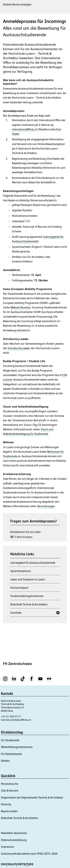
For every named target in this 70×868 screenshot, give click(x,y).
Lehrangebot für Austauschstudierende (33, 563)
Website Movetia (20, 307)
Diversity (6, 804)
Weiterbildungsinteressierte (17, 747)
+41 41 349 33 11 (11, 716)
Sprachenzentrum (21, 571)
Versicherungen (46, 506)
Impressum (7, 847)
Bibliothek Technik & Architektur (29, 604)
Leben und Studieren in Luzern (28, 579)
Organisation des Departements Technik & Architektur (32, 797)
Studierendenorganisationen (27, 596)
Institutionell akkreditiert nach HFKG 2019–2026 (29, 854)
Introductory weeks (19, 348)
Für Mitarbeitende (11, 754)
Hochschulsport (19, 588)
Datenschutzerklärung (14, 840)
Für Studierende (10, 740)
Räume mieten (9, 811)
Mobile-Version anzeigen (17, 4)
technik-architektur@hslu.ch (16, 720)
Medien (5, 761)
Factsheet (16, 613)
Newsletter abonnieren (14, 833)
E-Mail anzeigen (24, 537)
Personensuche (10, 784)
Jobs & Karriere (10, 791)
